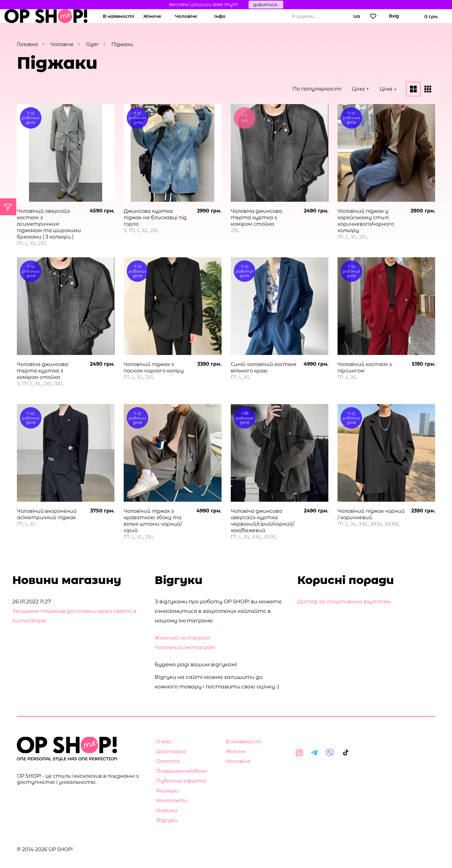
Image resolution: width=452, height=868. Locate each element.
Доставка (171, 751)
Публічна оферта (181, 781)
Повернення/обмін (182, 771)
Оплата (168, 761)
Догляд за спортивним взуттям (344, 601)
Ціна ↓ (388, 89)
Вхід (394, 16)
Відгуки (167, 820)
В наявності (118, 16)
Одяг (93, 44)
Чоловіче (186, 16)
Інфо (220, 16)
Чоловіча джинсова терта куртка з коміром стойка (256, 218)
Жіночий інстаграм (182, 638)
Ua (357, 16)
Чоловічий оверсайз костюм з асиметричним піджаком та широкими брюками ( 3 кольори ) (49, 224)
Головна (27, 44)
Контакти (172, 800)
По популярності (317, 89)
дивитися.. (266, 5)
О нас (164, 741)
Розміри (167, 791)
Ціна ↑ (361, 89)
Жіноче (152, 16)
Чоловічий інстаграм (185, 647)
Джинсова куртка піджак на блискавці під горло (155, 218)
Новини (167, 810)
